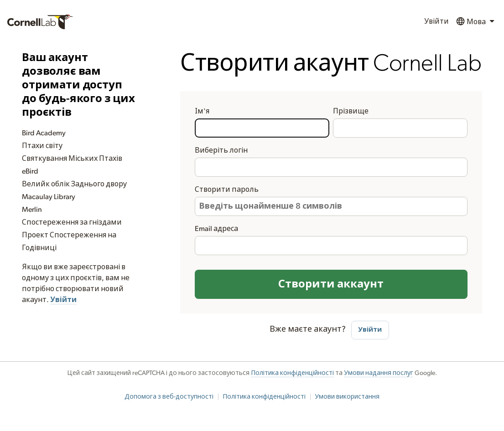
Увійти (436, 21)
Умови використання (347, 397)
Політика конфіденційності (292, 373)
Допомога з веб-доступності (169, 397)
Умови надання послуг (379, 373)
